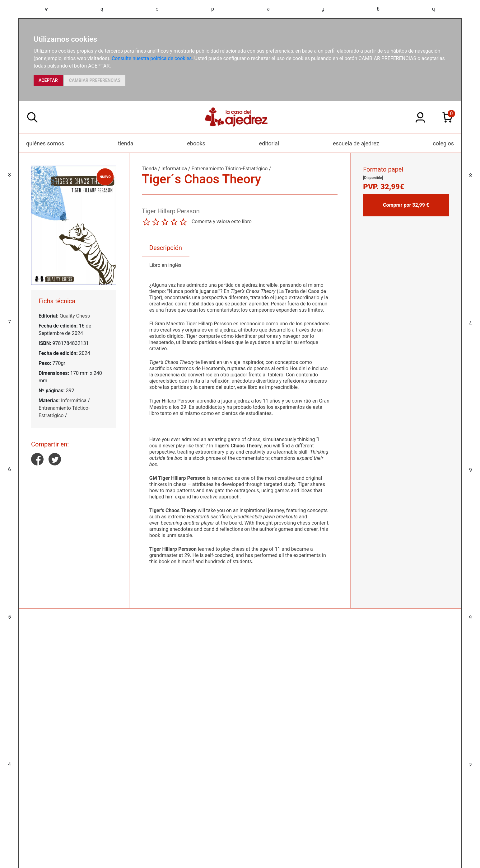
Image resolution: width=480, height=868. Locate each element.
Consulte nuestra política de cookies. (152, 58)
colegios (443, 143)
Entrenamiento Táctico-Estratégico (230, 169)
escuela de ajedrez (356, 143)
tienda (126, 143)
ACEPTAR (48, 80)
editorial (269, 143)
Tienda (149, 169)
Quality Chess (75, 316)
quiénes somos (45, 143)
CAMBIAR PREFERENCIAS (95, 80)
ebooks (196, 143)
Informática (74, 401)
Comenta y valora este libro (222, 222)
